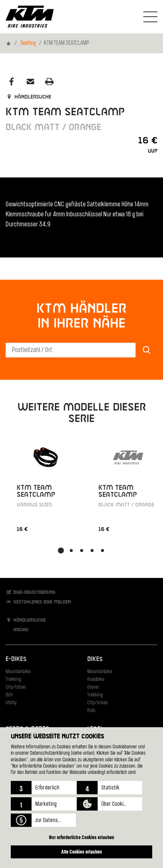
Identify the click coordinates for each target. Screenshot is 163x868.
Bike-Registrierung (31, 592)
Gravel (93, 687)
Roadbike (96, 680)
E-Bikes (16, 659)
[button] (43, 788)
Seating (28, 43)
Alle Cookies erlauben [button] (82, 852)
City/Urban (16, 687)
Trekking (13, 680)
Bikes (95, 659)
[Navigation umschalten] (150, 17)
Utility (11, 703)
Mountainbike (18, 672)
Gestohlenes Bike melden (38, 602)
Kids (91, 711)
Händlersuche (28, 97)
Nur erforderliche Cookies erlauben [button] (82, 837)
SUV (9, 695)
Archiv (17, 630)
